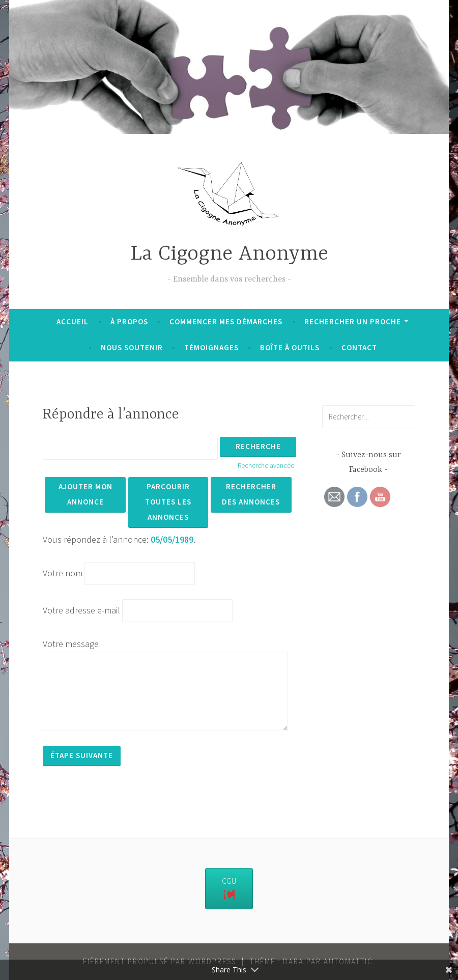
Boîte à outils (290, 347)
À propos (129, 321)
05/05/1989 (172, 539)
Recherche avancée (266, 465)
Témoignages (211, 347)
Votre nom (63, 573)
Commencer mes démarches (226, 321)
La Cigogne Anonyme (229, 254)
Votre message (71, 644)
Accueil (73, 321)
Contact (359, 347)
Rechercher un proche (353, 321)
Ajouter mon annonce (85, 494)
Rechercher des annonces (251, 494)
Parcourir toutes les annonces (168, 502)
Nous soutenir (132, 347)
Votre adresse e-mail (81, 610)
